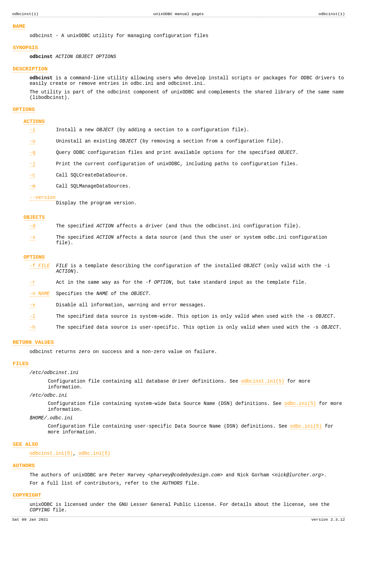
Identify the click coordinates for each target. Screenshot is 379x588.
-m (32, 204)
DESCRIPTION (30, 74)
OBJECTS (34, 238)
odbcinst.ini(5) (263, 419)
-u (32, 155)
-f (40, 292)
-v (32, 336)
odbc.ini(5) (300, 445)
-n (40, 323)
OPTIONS (24, 120)
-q (32, 167)
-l (32, 348)
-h (32, 360)
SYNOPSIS (25, 51)
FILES (21, 400)
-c (32, 192)
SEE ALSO (25, 491)
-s (32, 261)
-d (32, 248)
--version (43, 216)
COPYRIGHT (27, 547)
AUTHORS (24, 514)
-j (32, 179)
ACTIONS (34, 133)
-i (32, 142)
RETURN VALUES (33, 376)
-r (32, 311)
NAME (19, 27)
